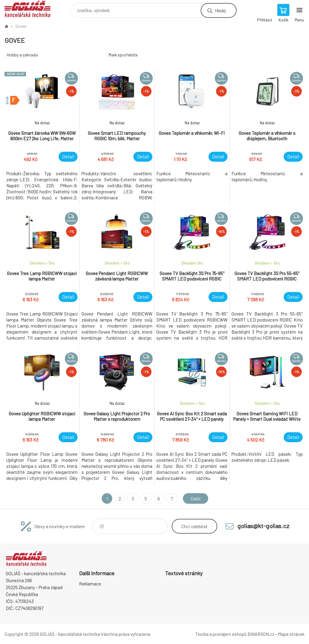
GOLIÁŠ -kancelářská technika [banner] (31, 9)
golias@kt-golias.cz (263, 526)
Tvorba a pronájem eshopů (221, 634)
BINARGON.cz (261, 634)
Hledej (220, 10)
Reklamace (90, 584)
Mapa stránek (291, 634)
